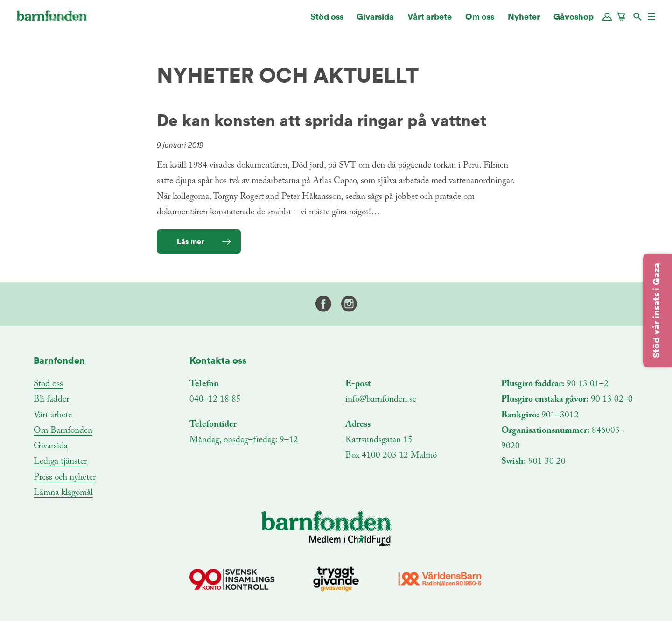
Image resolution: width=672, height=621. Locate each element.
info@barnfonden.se (381, 399)
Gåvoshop (574, 21)
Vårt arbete (430, 21)
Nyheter (524, 21)
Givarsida (375, 21)
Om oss (480, 21)
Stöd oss (327, 21)
